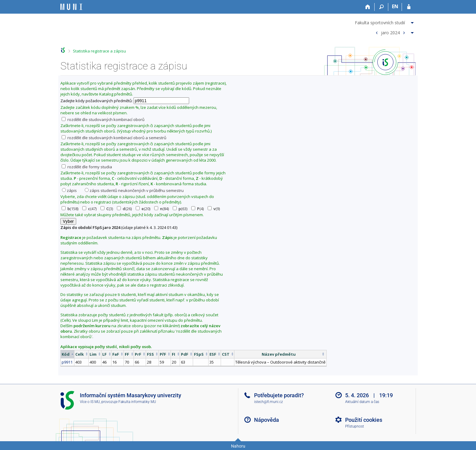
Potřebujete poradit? (279, 395)
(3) (107, 209)
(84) (161, 209)
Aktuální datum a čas (362, 402)
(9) (214, 209)
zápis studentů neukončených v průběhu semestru (134, 190)
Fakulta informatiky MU (137, 402)
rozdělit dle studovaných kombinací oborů (103, 119)
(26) (124, 209)
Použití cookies (364, 420)
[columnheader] (68, 354)
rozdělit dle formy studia (87, 167)
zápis (69, 190)
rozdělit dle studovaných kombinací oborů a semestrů (114, 138)
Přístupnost (355, 426)
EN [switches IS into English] (395, 6)
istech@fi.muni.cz (269, 402)
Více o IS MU (90, 402)
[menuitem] (385, 22)
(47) (89, 209)
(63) (180, 209)
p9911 (67, 362)
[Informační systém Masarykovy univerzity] (71, 7)
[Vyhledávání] (381, 7)
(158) (70, 209)
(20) (143, 209)
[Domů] (368, 7)
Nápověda (267, 420)
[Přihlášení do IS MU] (409, 7)
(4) (197, 209)
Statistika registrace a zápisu (99, 51)
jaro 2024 (390, 32)
